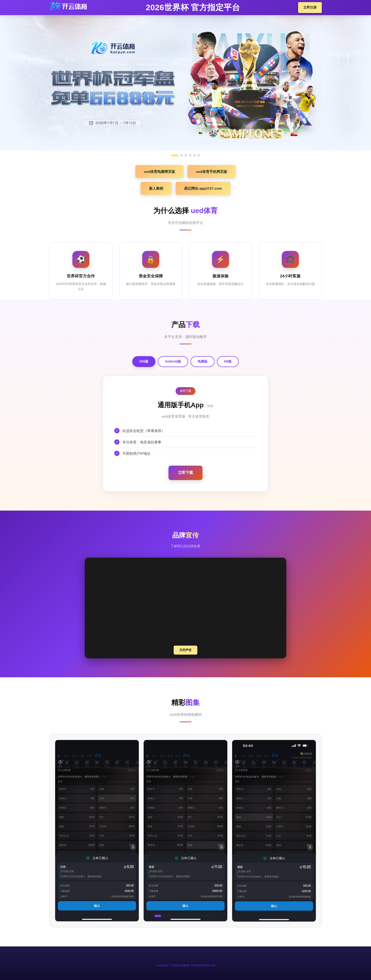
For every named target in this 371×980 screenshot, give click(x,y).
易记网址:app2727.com (203, 188)
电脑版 (203, 361)
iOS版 (144, 361)
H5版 (228, 361)
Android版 (173, 361)
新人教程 (156, 188)
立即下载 (185, 473)
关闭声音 (185, 650)
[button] (158, 916)
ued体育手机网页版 (212, 172)
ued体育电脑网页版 (159, 172)
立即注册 (310, 7)
